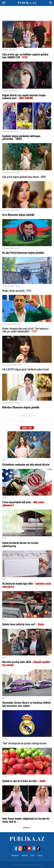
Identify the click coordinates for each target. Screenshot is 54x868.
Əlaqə (32, 855)
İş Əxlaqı (40, 855)
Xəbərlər (25, 855)
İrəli (31, 415)
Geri (22, 415)
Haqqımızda (15, 855)
